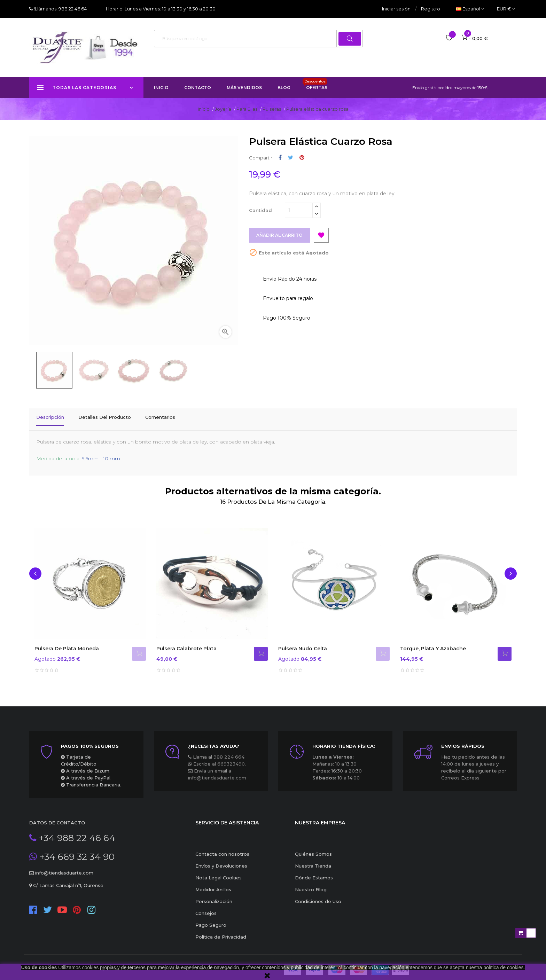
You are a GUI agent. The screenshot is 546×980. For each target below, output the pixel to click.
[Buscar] (259, 39)
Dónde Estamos (314, 872)
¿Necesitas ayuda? (214, 741)
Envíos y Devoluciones (221, 861)
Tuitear (291, 158)
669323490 (231, 759)
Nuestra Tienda (313, 861)
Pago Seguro (211, 920)
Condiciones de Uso (318, 896)
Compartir (280, 158)
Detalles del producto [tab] (105, 417)
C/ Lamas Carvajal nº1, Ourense (68, 880)
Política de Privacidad (221, 932)
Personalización (214, 896)
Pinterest (302, 158)
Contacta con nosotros (222, 849)
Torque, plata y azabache (433, 643)
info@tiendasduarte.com (217, 773)
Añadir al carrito (281, 235)
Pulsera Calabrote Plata (186, 643)
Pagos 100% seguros (90, 741)
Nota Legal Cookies (219, 872)
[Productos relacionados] (506, 9)
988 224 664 (229, 752)
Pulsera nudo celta (303, 643)
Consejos (206, 908)
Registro (431, 9)
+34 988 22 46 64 (76, 833)
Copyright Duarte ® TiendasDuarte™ (186, 963)
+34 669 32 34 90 (76, 852)
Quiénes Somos (313, 849)
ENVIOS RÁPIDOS (463, 741)
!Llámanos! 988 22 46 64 (60, 9)
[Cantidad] (299, 210)
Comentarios (160, 417)
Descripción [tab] (50, 417)
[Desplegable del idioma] (470, 9)
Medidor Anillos (213, 884)
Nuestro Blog (311, 884)
